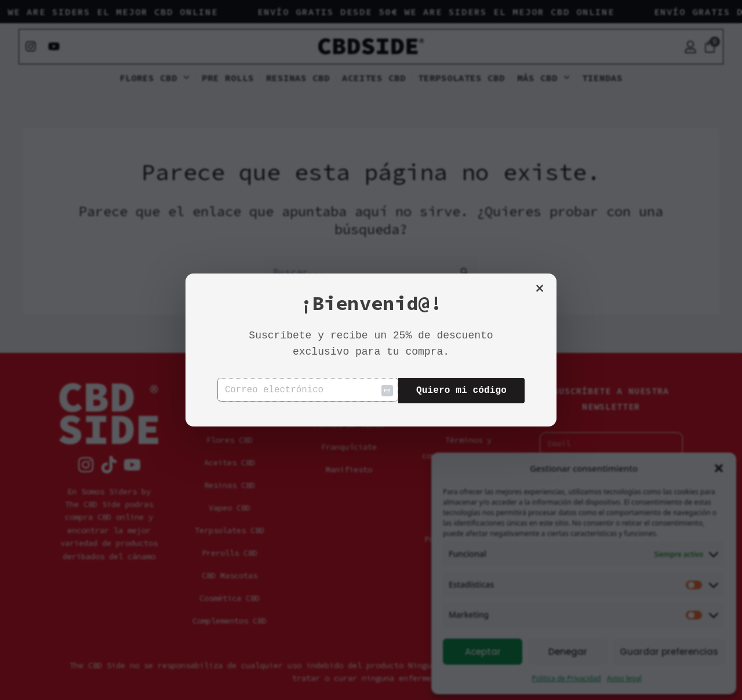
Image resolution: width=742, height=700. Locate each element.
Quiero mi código (461, 391)
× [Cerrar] (540, 289)
